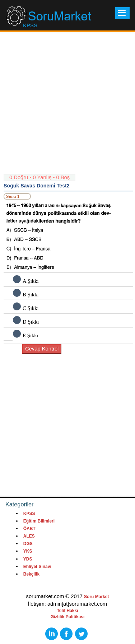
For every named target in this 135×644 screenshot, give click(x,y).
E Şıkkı (31, 335)
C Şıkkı (31, 308)
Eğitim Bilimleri (39, 521)
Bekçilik (31, 574)
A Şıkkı (31, 281)
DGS (28, 544)
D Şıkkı (31, 322)
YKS (28, 551)
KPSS (29, 514)
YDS (28, 559)
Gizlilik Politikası (68, 617)
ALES (29, 536)
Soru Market (96, 597)
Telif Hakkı (67, 611)
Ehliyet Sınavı (37, 567)
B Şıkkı (31, 295)
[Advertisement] (67, 107)
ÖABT (29, 529)
